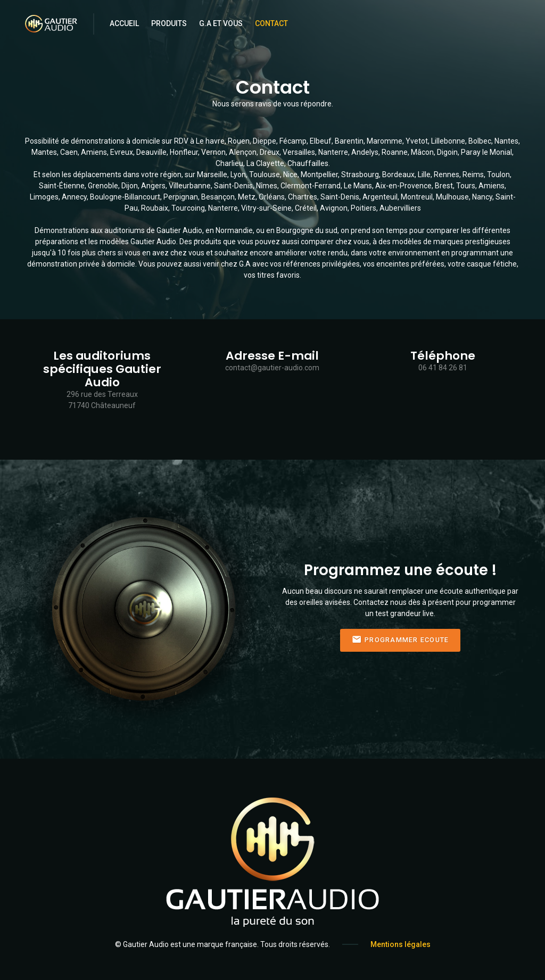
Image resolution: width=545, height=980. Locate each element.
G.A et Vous (221, 23)
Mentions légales (401, 944)
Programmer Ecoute (401, 640)
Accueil (124, 23)
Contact (271, 23)
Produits (169, 23)
